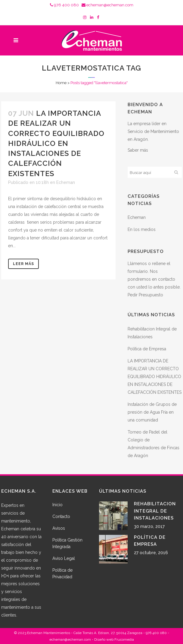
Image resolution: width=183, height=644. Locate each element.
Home (61, 83)
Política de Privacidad (62, 573)
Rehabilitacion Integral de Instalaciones (155, 511)
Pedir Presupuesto (145, 295)
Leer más (23, 264)
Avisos (59, 528)
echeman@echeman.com (107, 5)
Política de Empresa (147, 349)
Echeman (66, 182)
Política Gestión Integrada (67, 543)
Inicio (57, 505)
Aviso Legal (64, 558)
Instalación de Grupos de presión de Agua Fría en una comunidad (152, 412)
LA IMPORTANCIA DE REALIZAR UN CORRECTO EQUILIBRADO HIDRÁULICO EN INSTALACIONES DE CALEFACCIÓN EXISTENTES (56, 143)
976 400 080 (64, 5)
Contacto (61, 516)
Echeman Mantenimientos (49, 633)
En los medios (142, 229)
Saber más (138, 150)
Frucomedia (124, 639)
